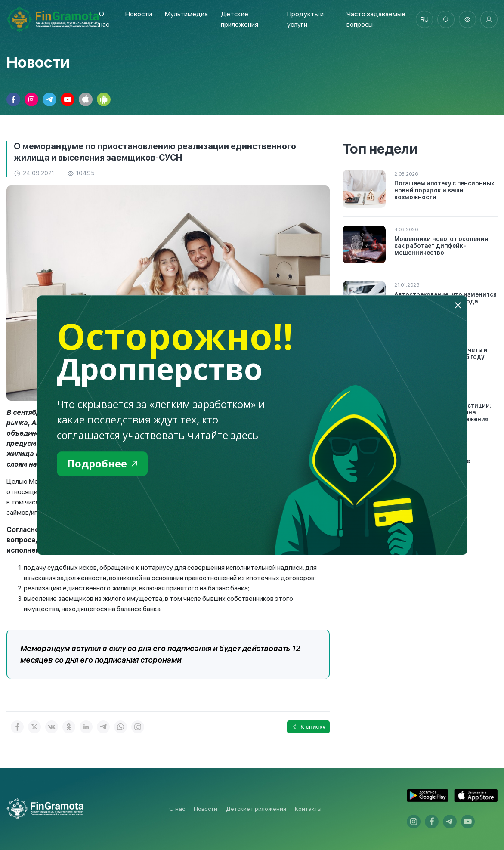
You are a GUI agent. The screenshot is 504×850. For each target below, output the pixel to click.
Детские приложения (256, 809)
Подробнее (102, 463)
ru (425, 19)
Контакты (308, 809)
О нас (177, 809)
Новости (139, 14)
